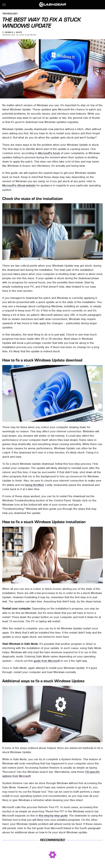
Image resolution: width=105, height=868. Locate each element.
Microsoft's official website (19, 185)
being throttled (34, 485)
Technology (10, 14)
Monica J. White (14, 32)
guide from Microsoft (47, 661)
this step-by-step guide (53, 816)
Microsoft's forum (49, 153)
